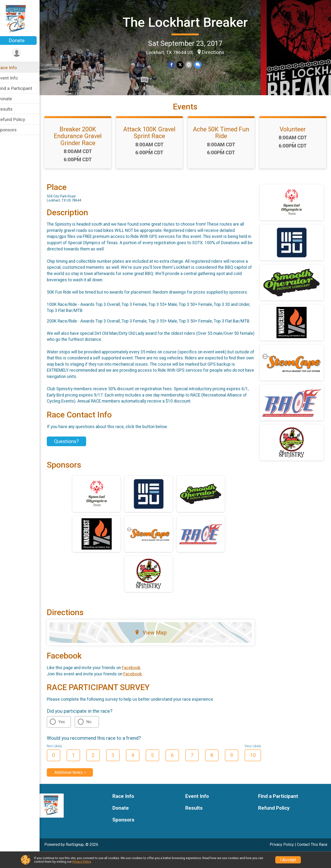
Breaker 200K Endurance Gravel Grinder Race (83, 144)
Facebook (137, 682)
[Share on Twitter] (183, 65)
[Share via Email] (192, 65)
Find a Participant (21, 88)
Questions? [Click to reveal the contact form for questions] (73, 456)
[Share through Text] (200, 65)
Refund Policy (18, 119)
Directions (216, 52)
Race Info (14, 68)
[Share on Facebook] (175, 65)
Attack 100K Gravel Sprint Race (153, 141)
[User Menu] (23, 53)
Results (11, 109)
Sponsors (13, 130)
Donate (23, 40)
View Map (155, 647)
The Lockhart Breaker (189, 22)
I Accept (288, 860)
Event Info (14, 78)
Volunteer (294, 138)
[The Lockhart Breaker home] (23, 19)
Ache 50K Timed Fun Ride (224, 141)
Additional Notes (75, 787)
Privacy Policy (82, 862)
